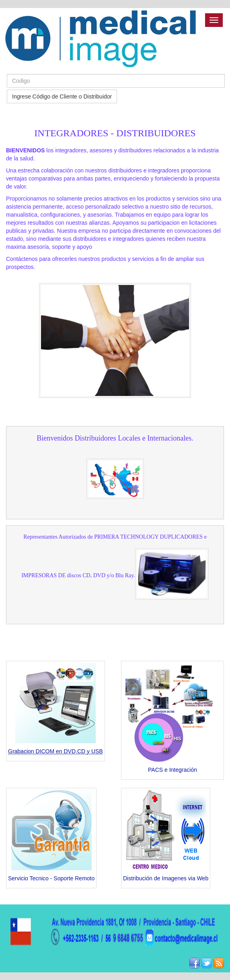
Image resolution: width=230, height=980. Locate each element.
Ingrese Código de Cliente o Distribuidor (62, 96)
